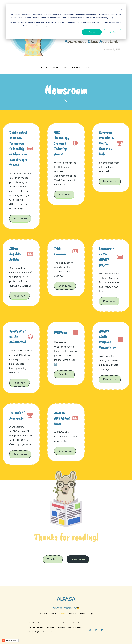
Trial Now (45, 68)
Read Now (64, 374)
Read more (20, 218)
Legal (91, 614)
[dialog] (66, 22)
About (56, 68)
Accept (92, 32)
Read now (64, 195)
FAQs (87, 68)
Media (65, 68)
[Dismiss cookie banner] (122, 10)
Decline (113, 32)
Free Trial (43, 614)
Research (76, 68)
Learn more (78, 559)
